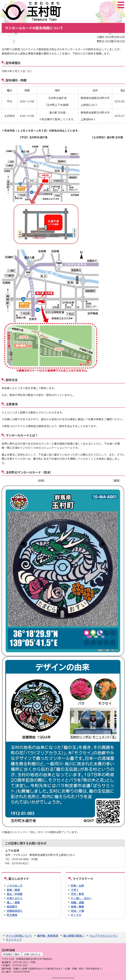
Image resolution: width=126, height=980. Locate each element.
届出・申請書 (15, 894)
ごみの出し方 (15, 885)
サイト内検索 (105, 5)
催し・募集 (13, 902)
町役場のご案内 (11, 954)
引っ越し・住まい (81, 898)
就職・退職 (77, 902)
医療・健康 (13, 890)
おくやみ (76, 915)
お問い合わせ (32, 954)
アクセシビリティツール (112, 5)
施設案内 (12, 906)
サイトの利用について (19, 936)
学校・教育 (77, 894)
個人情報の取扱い (74, 936)
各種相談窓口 (15, 911)
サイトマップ (14, 940)
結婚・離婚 (77, 906)
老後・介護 (77, 911)
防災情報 (12, 915)
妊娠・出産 (77, 885)
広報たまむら (15, 898)
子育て (75, 890)
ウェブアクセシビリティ (104, 936)
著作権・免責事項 (48, 936)
